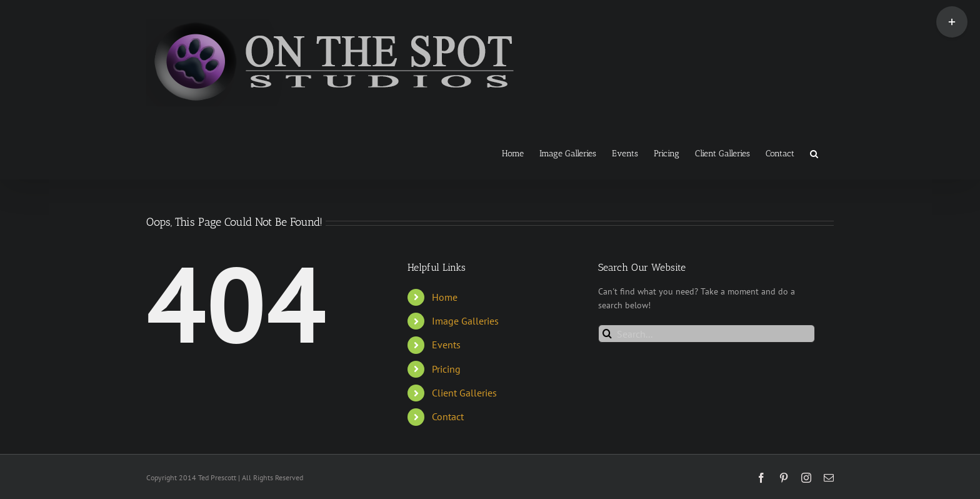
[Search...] (707, 334)
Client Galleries (464, 393)
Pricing (446, 369)
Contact (448, 416)
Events (446, 345)
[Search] (607, 334)
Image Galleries (465, 321)
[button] (814, 153)
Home (445, 297)
